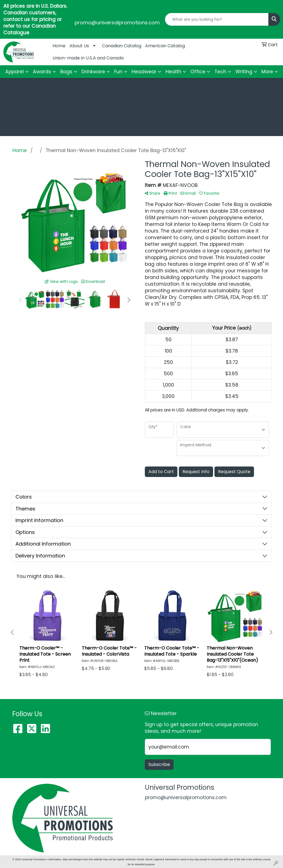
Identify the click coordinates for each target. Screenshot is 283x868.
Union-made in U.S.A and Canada (88, 58)
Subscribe (159, 764)
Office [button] (198, 72)
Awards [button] (42, 72)
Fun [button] (118, 72)
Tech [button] (220, 72)
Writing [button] (244, 72)
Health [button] (173, 72)
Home (59, 46)
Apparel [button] (15, 72)
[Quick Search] (217, 19)
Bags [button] (66, 72)
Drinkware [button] (93, 72)
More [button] (267, 72)
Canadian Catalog (122, 46)
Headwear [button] (144, 72)
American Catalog (165, 46)
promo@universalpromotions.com (117, 23)
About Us (79, 46)
